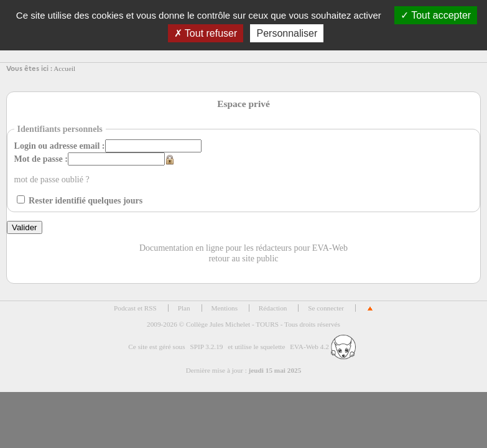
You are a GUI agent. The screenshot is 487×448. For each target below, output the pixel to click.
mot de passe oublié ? (52, 179)
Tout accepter (436, 15)
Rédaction (273, 308)
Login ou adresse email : (60, 146)
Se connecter (326, 308)
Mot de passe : (41, 159)
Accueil (64, 68)
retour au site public (243, 258)
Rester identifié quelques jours (86, 200)
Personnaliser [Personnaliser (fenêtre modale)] (287, 33)
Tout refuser (206, 33)
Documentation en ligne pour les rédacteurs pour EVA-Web (243, 248)
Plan (184, 308)
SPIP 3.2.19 (206, 347)
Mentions (225, 308)
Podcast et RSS (135, 308)
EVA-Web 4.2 (322, 347)
